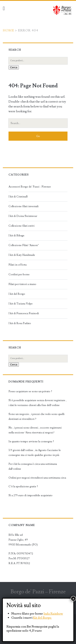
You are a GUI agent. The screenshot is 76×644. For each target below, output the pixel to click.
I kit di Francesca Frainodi (24, 313)
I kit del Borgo (17, 294)
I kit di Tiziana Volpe (21, 304)
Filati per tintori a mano (22, 284)
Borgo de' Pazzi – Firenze (38, 592)
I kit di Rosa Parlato (20, 323)
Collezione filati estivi (21, 226)
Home (9, 30)
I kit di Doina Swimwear (23, 216)
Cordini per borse (19, 274)
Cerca (14, 67)
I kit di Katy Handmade (22, 255)
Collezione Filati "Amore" (24, 245)
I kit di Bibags (16, 236)
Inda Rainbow (53, 614)
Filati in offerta (18, 265)
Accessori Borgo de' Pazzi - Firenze (30, 187)
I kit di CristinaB (18, 197)
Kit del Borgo (42, 618)
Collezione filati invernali (24, 206)
